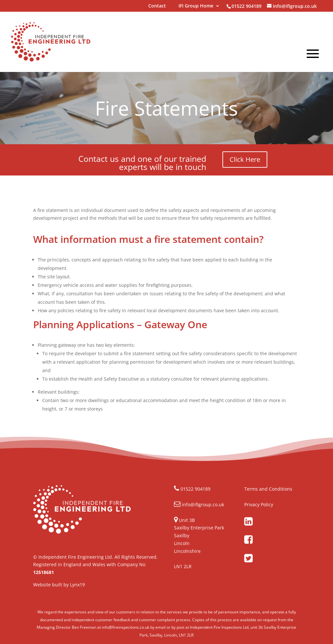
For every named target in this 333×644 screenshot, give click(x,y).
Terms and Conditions (268, 489)
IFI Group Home (196, 6)
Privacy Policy (259, 504)
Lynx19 (77, 585)
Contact (157, 6)
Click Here (245, 159)
